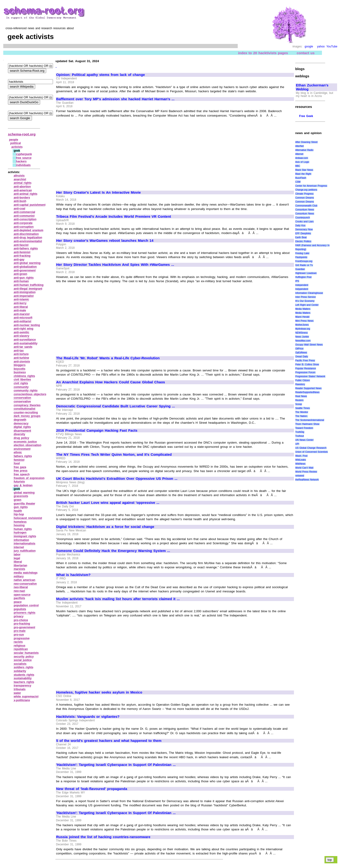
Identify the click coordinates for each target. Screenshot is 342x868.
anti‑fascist (21, 245)
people (14, 140)
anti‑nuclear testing (27, 325)
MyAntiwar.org (303, 329)
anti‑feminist (22, 252)
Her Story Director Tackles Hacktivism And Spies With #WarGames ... (115, 265)
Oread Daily (302, 357)
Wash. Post (301, 456)
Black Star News (304, 170)
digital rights (22, 427)
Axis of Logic (302, 162)
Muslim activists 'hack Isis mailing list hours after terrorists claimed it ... (118, 599)
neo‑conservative (25, 584)
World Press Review (306, 472)
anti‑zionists (22, 362)
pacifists (19, 598)
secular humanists (26, 653)
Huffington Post (304, 277)
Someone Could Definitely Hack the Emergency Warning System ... (113, 551)
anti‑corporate (23, 223)
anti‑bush (20, 201)
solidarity (20, 671)
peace (18, 602)
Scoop (299, 404)
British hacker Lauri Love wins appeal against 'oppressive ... (108, 503)
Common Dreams (305, 198)
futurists (19, 482)
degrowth (20, 420)
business (20, 372)
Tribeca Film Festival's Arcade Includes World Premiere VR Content (114, 217)
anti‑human (21, 281)
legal (17, 558)
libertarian (21, 566)
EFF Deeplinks (303, 233)
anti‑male (20, 310)
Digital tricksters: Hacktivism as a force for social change (105, 527)
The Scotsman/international (310, 420)
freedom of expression (29, 478)
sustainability (23, 678)
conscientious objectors (30, 394)
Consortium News (305, 210)
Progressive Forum (305, 372)
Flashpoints (301, 257)
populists (20, 609)
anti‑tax (19, 351)
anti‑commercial (24, 212)
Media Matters (303, 309)
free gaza (20, 467)
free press (21, 471)
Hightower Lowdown (306, 273)
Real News (301, 396)
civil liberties (22, 380)
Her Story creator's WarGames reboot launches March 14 (105, 241)
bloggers (20, 365)
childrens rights (24, 376)
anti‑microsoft (23, 318)
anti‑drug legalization (28, 238)
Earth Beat (301, 237)
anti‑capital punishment (30, 205)
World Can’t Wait (304, 468)
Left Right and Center (307, 305)
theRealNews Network (307, 480)
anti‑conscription (25, 219)
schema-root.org (22, 134)
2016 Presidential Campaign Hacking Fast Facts (97, 430)
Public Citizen (303, 380)
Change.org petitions (306, 190)
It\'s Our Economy (305, 301)
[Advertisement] (95, 152)
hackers (21, 161)
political (16, 143)
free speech (22, 474)
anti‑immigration (25, 292)
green (18, 500)
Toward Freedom (304, 428)
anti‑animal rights (26, 194)
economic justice (25, 442)
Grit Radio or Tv (304, 265)
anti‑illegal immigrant (28, 289)
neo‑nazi (19, 591)
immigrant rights (25, 536)
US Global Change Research (311, 448)
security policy (24, 657)
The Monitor (302, 412)
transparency (23, 686)
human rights (23, 529)
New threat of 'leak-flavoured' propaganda (92, 789)
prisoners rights (25, 613)
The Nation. (302, 416)
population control (26, 605)
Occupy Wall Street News (309, 345)
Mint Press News (304, 321)
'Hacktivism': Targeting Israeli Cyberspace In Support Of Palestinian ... (116, 765)
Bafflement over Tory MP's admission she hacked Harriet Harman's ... (115, 99)
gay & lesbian (23, 485)
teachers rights (24, 682)
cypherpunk (24, 154)
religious (20, 646)
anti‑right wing (24, 329)
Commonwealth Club (306, 206)
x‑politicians (22, 700)
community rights (26, 391)
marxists (19, 569)
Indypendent (302, 289)
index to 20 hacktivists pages (263, 53)
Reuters (299, 400)
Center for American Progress (311, 186)
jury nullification (25, 551)
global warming (24, 493)
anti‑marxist (22, 314)
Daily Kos (300, 226)
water (17, 693)
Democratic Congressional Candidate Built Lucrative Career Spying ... (116, 406)
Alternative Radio (304, 150)
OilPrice (299, 349)
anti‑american (23, 190)
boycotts (20, 369)
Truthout (300, 436)
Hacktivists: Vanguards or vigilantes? (88, 717)
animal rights (23, 183)
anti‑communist (24, 216)
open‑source (22, 595)
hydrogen (20, 533)
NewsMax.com (303, 341)
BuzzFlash (301, 178)
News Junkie (302, 337)
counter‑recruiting (26, 413)
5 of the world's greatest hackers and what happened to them (109, 741)
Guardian (300, 269)
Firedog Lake (302, 253)
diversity (19, 434)
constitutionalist (25, 409)
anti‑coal (19, 209)
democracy (21, 423)
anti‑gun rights (24, 278)
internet (19, 547)
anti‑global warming (27, 263)
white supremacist (26, 697)
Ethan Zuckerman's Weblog (312, 87)
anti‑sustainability (26, 343)
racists (18, 642)
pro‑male (20, 631)
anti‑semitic (22, 332)
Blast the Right (303, 174)
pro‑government (24, 627)
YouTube (332, 46)
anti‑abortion (22, 187)
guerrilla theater (24, 504)
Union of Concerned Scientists (312, 452)
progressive (22, 638)
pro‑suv (19, 635)
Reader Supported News (309, 388)
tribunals (20, 689)
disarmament (23, 431)
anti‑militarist (23, 321)
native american (24, 580)
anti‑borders (22, 198)
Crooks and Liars (305, 222)
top (330, 860)
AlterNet (300, 146)
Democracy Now (304, 229)
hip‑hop (19, 514)
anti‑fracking (22, 256)
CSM (298, 182)
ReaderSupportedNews (307, 392)
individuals (23, 165)
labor (17, 555)
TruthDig (300, 432)
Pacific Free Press (305, 361)
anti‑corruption (24, 227)
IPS (297, 281)
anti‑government (25, 270)
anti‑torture (21, 354)
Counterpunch (303, 218)
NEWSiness (302, 333)
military (19, 576)
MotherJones (302, 325)
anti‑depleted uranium (29, 230)
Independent (302, 285)
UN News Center (304, 440)
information (21, 540)
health (18, 511)
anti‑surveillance (25, 340)
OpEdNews (301, 353)
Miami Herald (302, 317)
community (21, 387)
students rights (24, 675)
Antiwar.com (302, 158)
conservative (22, 402)
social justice (23, 660)
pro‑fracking (22, 624)
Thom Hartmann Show (307, 424)
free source (24, 158)
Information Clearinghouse (309, 293)
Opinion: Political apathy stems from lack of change (101, 75)
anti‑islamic (21, 299)
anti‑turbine (21, 358)
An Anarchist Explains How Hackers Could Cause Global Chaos (111, 382)
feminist (19, 460)
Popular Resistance (306, 368)
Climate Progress (304, 194)
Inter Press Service (306, 297)
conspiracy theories (27, 405)
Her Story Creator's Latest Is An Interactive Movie (99, 192)
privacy (19, 616)
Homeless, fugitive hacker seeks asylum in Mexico (99, 692)
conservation (23, 398)
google (309, 46)
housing (19, 525)
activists (17, 147)
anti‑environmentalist (28, 241)
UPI (297, 444)
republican (21, 649)
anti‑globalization (25, 267)
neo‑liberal (21, 587)
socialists (20, 664)
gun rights (21, 507)
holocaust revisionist (28, 518)
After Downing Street (306, 142)
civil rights (21, 383)
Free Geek (306, 116)
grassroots (21, 496)
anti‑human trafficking (29, 285)
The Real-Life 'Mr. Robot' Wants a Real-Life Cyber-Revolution (108, 358)
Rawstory (300, 384)
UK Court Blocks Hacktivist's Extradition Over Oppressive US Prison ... (117, 479)
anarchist (20, 179)
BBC (298, 166)
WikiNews (300, 464)
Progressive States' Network (310, 376)
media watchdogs (26, 573)
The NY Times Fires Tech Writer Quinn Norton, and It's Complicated (114, 455)
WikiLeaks (301, 460)
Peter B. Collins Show (307, 365)
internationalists (25, 544)
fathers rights (23, 456)
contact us (306, 53)
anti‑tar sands (23, 347)
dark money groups (27, 416)
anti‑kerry (20, 303)
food (17, 463)
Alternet (299, 154)
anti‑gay (19, 260)
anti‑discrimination (26, 234)
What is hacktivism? (73, 575)
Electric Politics (303, 241)
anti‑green (21, 274)
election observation (28, 445)
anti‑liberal (21, 307)
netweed (300, 476)
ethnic (18, 452)
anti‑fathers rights (26, 249)
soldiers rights (24, 667)
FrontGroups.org (304, 261)
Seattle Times (303, 408)
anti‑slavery (22, 336)
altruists (19, 176)
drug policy (21, 438)
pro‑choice (21, 620)
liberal (18, 562)
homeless (20, 522)
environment (22, 449)
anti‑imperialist (24, 296)
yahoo (321, 46)
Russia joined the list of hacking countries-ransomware (103, 837)
